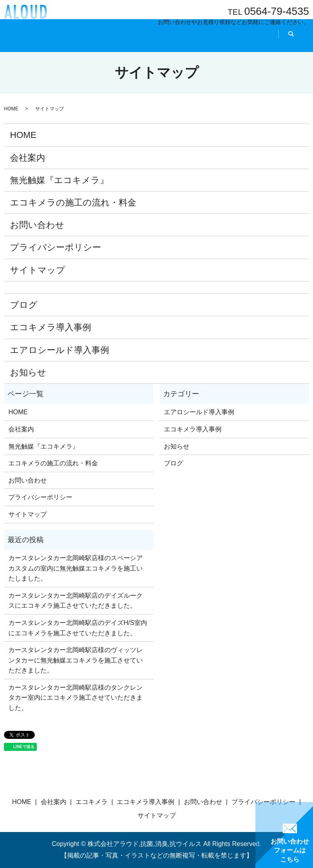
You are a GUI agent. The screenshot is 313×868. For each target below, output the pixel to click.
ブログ (24, 305)
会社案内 (73, 42)
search (268, 42)
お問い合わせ (37, 225)
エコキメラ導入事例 (51, 327)
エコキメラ (92, 802)
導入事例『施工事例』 (169, 42)
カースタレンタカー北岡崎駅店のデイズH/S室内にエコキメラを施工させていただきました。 (78, 628)
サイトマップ (38, 270)
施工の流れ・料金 (229, 42)
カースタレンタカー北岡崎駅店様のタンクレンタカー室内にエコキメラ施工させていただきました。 (76, 698)
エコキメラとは (113, 42)
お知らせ (28, 372)
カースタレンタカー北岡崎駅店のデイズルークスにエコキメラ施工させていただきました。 (76, 601)
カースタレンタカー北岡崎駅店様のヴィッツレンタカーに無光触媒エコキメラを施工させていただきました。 (76, 660)
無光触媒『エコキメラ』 (59, 180)
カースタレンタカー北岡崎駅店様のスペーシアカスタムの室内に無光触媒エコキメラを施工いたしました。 (76, 568)
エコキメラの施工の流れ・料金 (73, 203)
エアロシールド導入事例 (60, 350)
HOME (45, 42)
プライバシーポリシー (56, 247)
